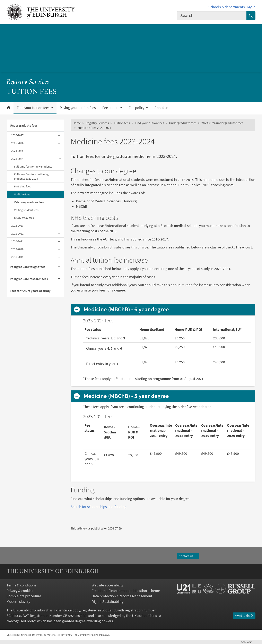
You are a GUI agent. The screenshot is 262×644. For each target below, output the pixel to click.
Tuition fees (122, 123)
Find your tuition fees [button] (34, 108)
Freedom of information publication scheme (126, 591)
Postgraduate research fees (29, 279)
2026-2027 (17, 135)
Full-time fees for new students (33, 167)
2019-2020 (17, 249)
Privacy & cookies (20, 591)
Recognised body (21, 621)
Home (77, 123)
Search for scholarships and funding (98, 507)
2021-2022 (17, 234)
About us (161, 108)
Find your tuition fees (150, 123)
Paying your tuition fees (78, 108)
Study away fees (24, 218)
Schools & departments (227, 7)
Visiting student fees (26, 210)
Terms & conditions (21, 585)
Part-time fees (23, 186)
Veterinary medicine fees (29, 202)
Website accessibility (108, 585)
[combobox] (212, 16)
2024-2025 (17, 151)
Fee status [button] (111, 108)
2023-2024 (17, 159)
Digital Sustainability (108, 602)
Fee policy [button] (137, 108)
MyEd (251, 7)
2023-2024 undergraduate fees (222, 123)
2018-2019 (17, 257)
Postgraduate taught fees (28, 267)
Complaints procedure (24, 596)
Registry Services (28, 82)
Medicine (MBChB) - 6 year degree (126, 309)
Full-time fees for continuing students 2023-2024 (31, 176)
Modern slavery (18, 602)
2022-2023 (17, 226)
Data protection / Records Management (122, 596)
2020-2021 (17, 241)
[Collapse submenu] (60, 126)
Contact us (188, 556)
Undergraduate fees (24, 125)
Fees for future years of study (30, 291)
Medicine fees (22, 194)
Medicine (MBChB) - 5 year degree (126, 396)
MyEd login (244, 616)
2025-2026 (17, 143)
